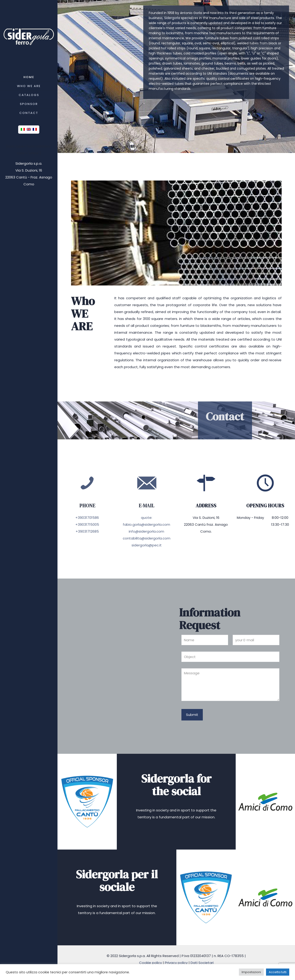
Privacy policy (176, 963)
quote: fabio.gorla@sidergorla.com (146, 521)
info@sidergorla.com (146, 531)
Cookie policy (150, 963)
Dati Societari (202, 963)
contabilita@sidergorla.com (147, 538)
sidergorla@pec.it (147, 545)
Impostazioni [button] (251, 972)
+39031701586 (87, 518)
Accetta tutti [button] (278, 972)
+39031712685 (87, 531)
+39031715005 (87, 524)
